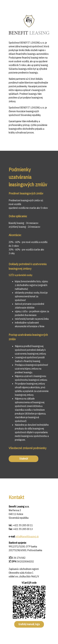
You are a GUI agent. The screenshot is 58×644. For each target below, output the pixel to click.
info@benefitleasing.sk (27, 536)
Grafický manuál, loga (29, 624)
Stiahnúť (24, 459)
